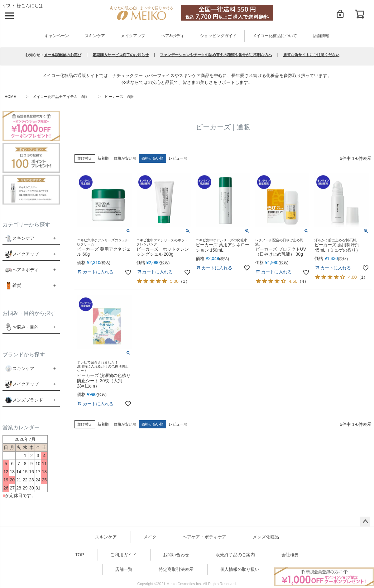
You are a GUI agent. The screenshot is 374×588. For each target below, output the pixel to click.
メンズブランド (28, 400)
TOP (80, 555)
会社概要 (290, 555)
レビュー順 (178, 158)
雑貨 (17, 285)
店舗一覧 (124, 569)
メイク (150, 537)
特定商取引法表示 (176, 569)
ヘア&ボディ (173, 36)
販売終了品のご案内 (235, 555)
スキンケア (95, 36)
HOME (10, 97)
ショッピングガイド (218, 36)
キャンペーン (57, 36)
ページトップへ (365, 522)
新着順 (103, 158)
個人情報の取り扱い (240, 569)
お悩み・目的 (22, 327)
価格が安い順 (125, 158)
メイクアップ (133, 36)
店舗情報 (321, 36)
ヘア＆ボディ (26, 270)
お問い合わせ (176, 555)
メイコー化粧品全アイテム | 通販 (60, 97)
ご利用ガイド (123, 555)
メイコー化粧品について (275, 36)
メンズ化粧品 (266, 537)
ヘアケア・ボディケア (204, 537)
